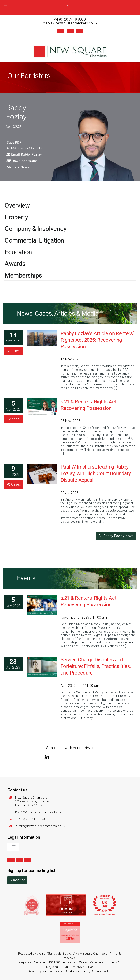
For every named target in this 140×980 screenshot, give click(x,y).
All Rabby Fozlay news (116, 536)
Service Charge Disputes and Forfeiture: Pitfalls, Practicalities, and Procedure (96, 666)
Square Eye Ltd (101, 971)
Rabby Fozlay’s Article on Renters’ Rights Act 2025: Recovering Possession (97, 340)
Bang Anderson (53, 971)
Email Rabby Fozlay (24, 155)
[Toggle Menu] (6, 5)
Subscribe (17, 880)
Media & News (18, 167)
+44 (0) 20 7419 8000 (69, 19)
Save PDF (14, 142)
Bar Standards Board (56, 954)
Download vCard (22, 161)
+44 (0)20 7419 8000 (25, 148)
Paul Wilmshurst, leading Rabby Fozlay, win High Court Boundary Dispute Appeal (96, 473)
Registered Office (102, 962)
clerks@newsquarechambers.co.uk (70, 23)
